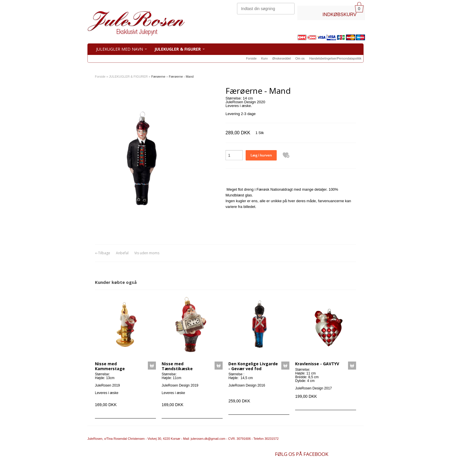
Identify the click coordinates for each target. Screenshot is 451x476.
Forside (251, 58)
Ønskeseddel (282, 58)
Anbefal (122, 253)
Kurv (264, 58)
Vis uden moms (147, 253)
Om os (300, 58)
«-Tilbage (103, 253)
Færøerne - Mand (181, 77)
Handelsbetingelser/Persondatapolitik (335, 58)
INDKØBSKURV (339, 14)
